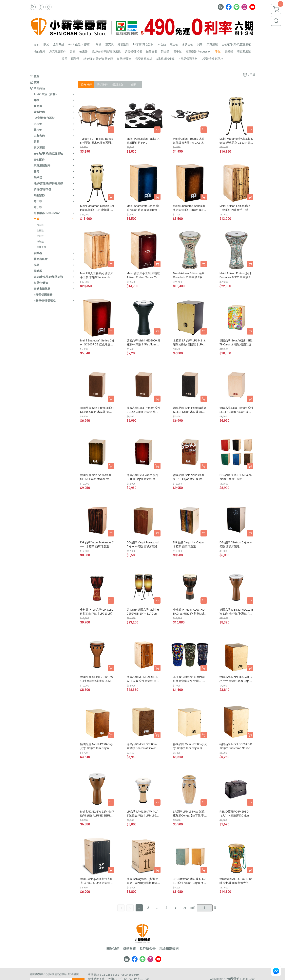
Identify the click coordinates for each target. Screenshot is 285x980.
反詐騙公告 (148, 949)
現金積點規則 (169, 949)
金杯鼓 (40, 230)
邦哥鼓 (40, 236)
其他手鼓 (41, 247)
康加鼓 (40, 242)
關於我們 (113, 949)
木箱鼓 (40, 225)
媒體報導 (129, 949)
